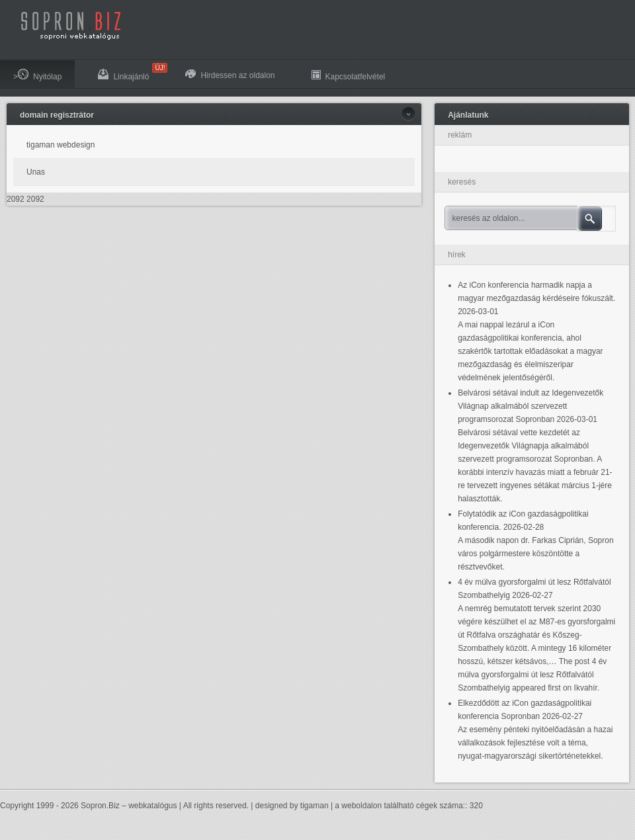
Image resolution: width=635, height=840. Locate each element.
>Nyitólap (37, 75)
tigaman (315, 806)
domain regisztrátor (57, 115)
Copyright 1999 (27, 806)
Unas (36, 172)
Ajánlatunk (468, 115)
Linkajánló (130, 72)
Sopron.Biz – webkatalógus (129, 806)
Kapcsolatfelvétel (349, 75)
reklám (460, 135)
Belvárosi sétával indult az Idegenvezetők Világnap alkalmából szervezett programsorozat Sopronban (530, 406)
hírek (457, 255)
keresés (462, 182)
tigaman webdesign (61, 145)
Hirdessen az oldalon (230, 75)
